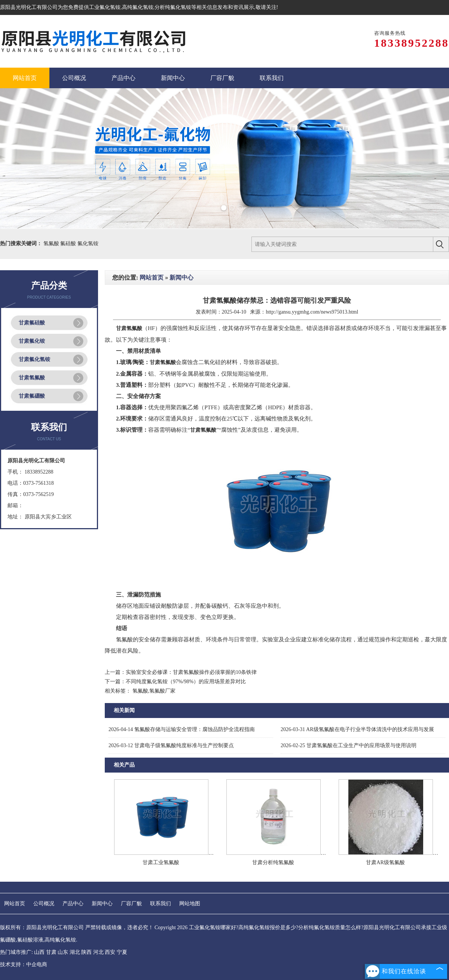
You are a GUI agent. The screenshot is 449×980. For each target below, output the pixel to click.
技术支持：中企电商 (24, 964)
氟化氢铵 (88, 244)
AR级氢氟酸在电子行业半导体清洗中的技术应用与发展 (357, 729)
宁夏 (122, 952)
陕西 (86, 952)
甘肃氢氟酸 (32, 378)
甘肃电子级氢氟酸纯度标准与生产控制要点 (171, 745)
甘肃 (51, 952)
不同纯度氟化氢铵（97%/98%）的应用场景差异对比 (186, 682)
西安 (110, 952)
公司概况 (44, 904)
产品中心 (73, 904)
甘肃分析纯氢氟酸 (273, 862)
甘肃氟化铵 (32, 341)
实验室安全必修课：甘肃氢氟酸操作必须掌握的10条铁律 (191, 672)
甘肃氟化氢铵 (34, 359)
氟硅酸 (69, 244)
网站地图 (190, 904)
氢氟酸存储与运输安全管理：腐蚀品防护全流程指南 (182, 729)
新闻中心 (181, 278)
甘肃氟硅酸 (32, 323)
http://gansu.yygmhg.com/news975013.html (312, 312)
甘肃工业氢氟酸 (161, 862)
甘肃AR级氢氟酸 (385, 862)
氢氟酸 (52, 244)
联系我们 (161, 904)
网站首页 (152, 278)
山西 (39, 952)
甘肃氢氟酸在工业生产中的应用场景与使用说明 (349, 745)
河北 (98, 952)
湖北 (75, 952)
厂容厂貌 (131, 904)
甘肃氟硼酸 (32, 396)
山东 (63, 952)
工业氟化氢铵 (105, 7)
